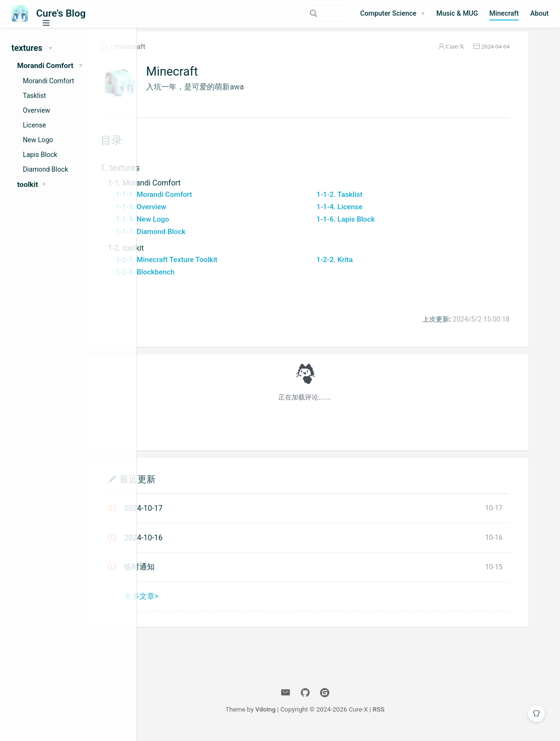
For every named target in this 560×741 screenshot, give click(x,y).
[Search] (305, 13)
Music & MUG (457, 14)
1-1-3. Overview (203, 214)
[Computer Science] (393, 14)
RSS (422, 716)
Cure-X (480, 54)
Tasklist (34, 96)
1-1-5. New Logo (204, 226)
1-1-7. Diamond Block (212, 239)
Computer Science (388, 14)
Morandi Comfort (49, 81)
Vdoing (309, 716)
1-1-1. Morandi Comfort (216, 202)
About (539, 14)
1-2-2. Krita (378, 267)
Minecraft (504, 14)
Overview (36, 110)
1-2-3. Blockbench (207, 279)
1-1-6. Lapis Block (389, 226)
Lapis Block (40, 155)
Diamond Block (45, 169)
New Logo (38, 140)
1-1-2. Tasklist (383, 202)
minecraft (192, 54)
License (34, 125)
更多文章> (203, 603)
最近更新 (199, 486)
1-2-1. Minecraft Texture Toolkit (228, 267)
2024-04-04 (521, 54)
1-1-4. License (383, 214)
